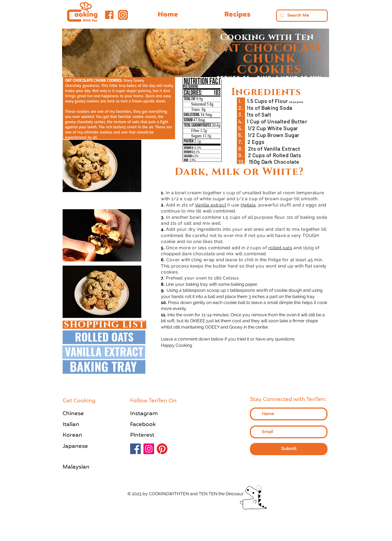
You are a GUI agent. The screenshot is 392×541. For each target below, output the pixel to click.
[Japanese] (82, 446)
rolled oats (280, 248)
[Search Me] (301, 16)
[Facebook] (149, 425)
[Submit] (289, 449)
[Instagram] (149, 414)
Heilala (248, 205)
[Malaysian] (82, 467)
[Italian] (82, 425)
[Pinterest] (149, 435)
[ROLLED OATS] (104, 337)
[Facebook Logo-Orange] (109, 15)
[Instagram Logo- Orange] (123, 15)
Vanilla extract (211, 205)
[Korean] (82, 435)
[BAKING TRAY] (103, 366)
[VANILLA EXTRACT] (104, 351)
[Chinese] (82, 414)
